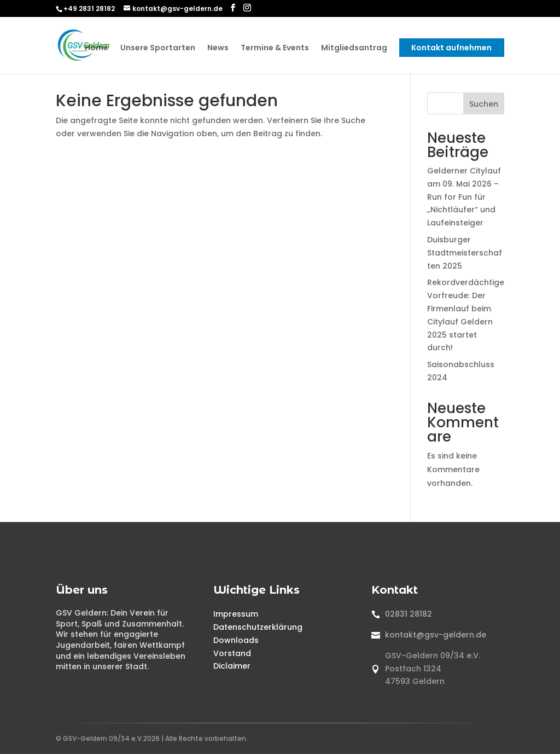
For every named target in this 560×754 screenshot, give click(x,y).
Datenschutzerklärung (258, 627)
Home (97, 49)
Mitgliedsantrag (354, 49)
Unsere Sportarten (158, 49)
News (218, 49)
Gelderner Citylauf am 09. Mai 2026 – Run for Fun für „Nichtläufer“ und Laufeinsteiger (464, 197)
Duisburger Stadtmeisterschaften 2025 (465, 253)
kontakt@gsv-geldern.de (436, 635)
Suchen (484, 104)
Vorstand (232, 653)
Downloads (236, 640)
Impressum (236, 614)
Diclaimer (232, 666)
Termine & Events (275, 49)
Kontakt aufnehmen (451, 48)
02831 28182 (409, 614)
